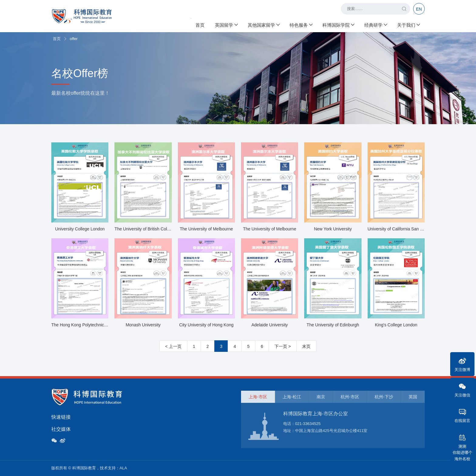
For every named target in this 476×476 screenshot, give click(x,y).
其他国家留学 (263, 24)
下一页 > (283, 346)
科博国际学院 (338, 24)
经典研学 (376, 24)
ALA (123, 468)
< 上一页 (173, 346)
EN (419, 9)
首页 (200, 24)
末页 (306, 346)
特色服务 (301, 24)
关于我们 (408, 24)
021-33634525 (308, 424)
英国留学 (226, 24)
